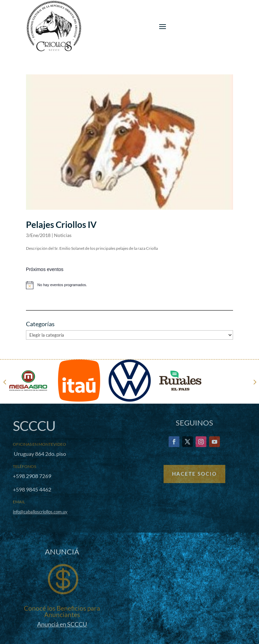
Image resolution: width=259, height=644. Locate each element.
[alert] (129, 285)
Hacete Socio (194, 474)
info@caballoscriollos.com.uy (40, 512)
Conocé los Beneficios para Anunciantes (62, 611)
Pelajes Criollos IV (61, 225)
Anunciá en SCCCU (62, 624)
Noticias (63, 235)
